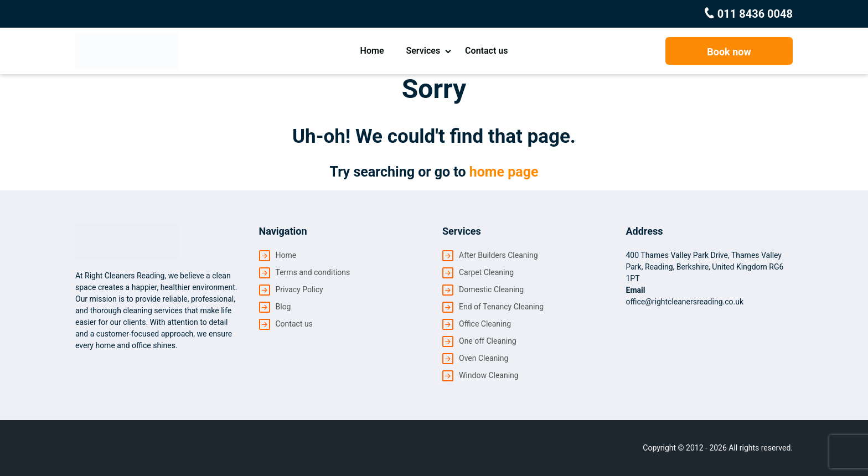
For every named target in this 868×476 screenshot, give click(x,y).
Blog (283, 307)
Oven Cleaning (484, 358)
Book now (729, 52)
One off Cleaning (488, 341)
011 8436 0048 (754, 14)
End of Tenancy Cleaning (501, 307)
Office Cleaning (485, 324)
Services (423, 51)
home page (504, 172)
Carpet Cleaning (486, 272)
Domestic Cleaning (491, 289)
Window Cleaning (489, 375)
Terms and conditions (313, 272)
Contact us (486, 51)
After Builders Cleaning (498, 255)
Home (372, 51)
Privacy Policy (299, 289)
